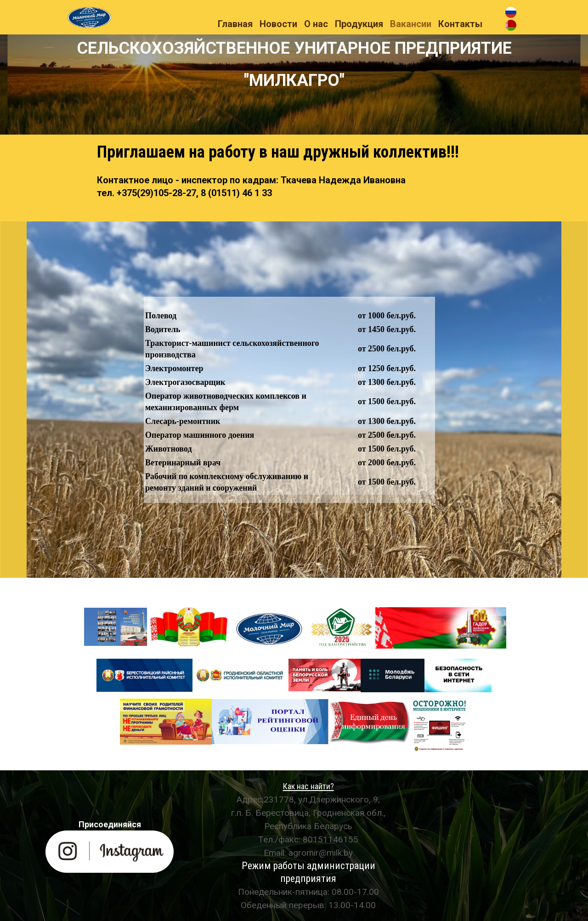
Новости (278, 24)
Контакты (460, 24)
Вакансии (411, 24)
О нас (316, 24)
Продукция (359, 24)
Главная (235, 24)
